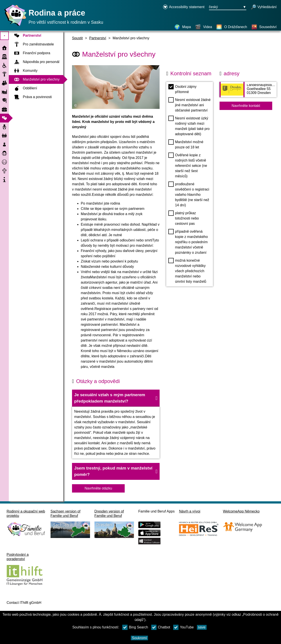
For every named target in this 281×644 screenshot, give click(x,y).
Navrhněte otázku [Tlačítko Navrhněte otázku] (98, 488)
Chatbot (161, 627)
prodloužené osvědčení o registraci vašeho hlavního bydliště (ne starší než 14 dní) (189, 194)
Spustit (77, 38)
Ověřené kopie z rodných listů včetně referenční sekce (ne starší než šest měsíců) (188, 165)
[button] (116, 398)
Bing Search (135, 627)
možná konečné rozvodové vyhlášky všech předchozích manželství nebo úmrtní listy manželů (187, 271)
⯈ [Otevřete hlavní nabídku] (5, 36)
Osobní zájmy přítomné (182, 89)
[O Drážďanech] (232, 27)
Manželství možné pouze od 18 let (186, 144)
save (202, 627)
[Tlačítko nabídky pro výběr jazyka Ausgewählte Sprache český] (228, 7)
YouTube (183, 627)
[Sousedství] (264, 27)
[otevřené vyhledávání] (264, 7)
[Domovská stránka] (14, 26)
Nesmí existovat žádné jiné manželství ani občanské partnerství (189, 105)
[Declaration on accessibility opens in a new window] (184, 7)
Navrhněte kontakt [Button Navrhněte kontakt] (246, 106)
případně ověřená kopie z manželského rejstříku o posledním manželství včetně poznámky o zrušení (188, 242)
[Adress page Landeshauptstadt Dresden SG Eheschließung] (248, 92)
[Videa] (204, 27)
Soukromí (139, 638)
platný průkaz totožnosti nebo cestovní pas (184, 218)
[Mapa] (183, 27)
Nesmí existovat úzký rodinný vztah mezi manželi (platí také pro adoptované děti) (189, 126)
